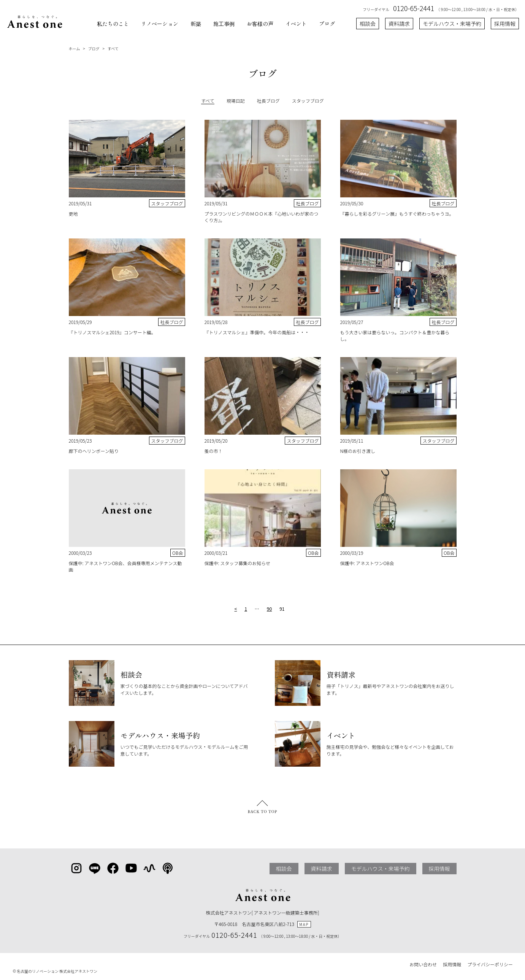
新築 (196, 24)
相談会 (368, 24)
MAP (304, 924)
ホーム (75, 48)
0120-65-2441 (414, 8)
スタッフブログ (308, 101)
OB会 (178, 553)
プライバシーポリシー (490, 964)
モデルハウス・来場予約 (452, 24)
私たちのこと (113, 24)
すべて (113, 48)
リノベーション (160, 24)
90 (269, 609)
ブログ (327, 24)
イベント (296, 24)
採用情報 (505, 24)
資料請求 (399, 24)
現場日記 (236, 101)
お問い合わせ (423, 964)
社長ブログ (268, 101)
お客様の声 (260, 24)
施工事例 (224, 24)
